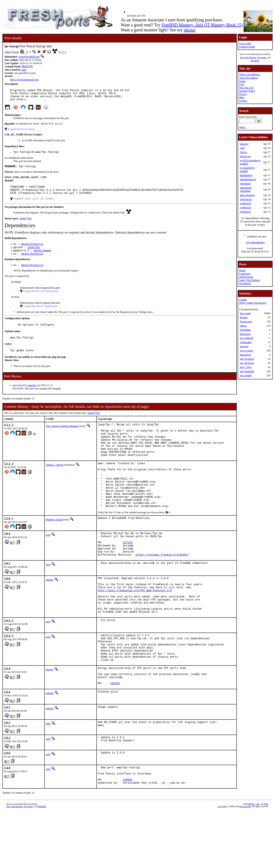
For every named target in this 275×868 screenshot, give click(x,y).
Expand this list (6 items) (21, 133)
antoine (50, 746)
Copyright (222, 863)
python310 (245, 203)
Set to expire (246, 351)
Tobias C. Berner (55, 485)
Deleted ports (246, 277)
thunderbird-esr (248, 179)
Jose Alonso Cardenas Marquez (62, 439)
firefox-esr (245, 156)
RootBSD (255, 61)
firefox (243, 152)
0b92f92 (27, 67)
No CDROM (247, 338)
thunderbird (246, 175)
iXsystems (262, 57)
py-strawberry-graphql (248, 170)
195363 (115, 736)
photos (189, 30)
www (16, 52)
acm (48, 565)
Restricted (245, 334)
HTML (251, 861)
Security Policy (247, 91)
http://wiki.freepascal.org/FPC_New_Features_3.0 (135, 629)
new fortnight (247, 371)
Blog (242, 97)
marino (50, 615)
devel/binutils (32, 253)
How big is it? (247, 88)
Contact (243, 101)
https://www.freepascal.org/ (24, 80)
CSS (258, 861)
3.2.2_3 (9, 52)
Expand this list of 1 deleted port (41, 317)
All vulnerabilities (255, 242)
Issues (242, 81)
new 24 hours (247, 359)
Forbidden (245, 330)
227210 (128, 575)
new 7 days (246, 367)
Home (242, 270)
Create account (247, 47)
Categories (245, 274)
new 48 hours (247, 363)
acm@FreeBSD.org (29, 57)
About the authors (249, 78)
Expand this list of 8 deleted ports (41, 302)
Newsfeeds (245, 283)
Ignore (243, 326)
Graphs (243, 300)
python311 (245, 212)
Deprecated (246, 322)
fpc (30, 227)
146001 (128, 836)
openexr (244, 144)
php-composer (247, 195)
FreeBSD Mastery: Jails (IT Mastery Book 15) (202, 25)
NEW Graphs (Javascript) (253, 303)
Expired (244, 346)
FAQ (242, 84)
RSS (266, 861)
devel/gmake (42, 260)
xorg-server (246, 199)
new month (246, 375)
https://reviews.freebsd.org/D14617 (162, 590)
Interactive (245, 355)
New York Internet (248, 57)
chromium (245, 184)
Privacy (243, 94)
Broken (244, 317)
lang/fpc (34, 256)
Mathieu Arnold (54, 549)
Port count (245, 313)
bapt (48, 776)
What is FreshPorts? (250, 75)
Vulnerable (246, 342)
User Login (245, 43)
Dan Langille (245, 863)
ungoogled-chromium (246, 189)
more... (243, 127)
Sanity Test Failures (250, 280)
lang (24, 70)
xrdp (242, 148)
